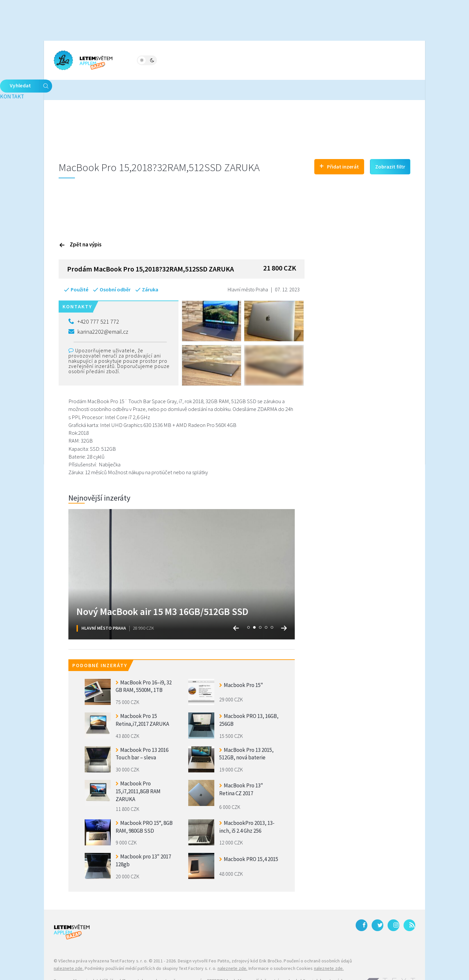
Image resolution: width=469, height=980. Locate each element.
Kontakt (303, 60)
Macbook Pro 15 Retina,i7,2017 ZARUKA (142, 699)
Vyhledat (394, 60)
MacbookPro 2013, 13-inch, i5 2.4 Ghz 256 (247, 806)
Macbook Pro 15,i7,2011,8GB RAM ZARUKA (138, 770)
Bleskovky (257, 60)
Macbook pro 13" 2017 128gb (143, 840)
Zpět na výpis (80, 224)
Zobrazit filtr (390, 146)
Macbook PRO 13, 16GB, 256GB (249, 699)
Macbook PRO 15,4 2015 (249, 839)
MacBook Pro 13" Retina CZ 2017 (241, 768)
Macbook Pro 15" (241, 664)
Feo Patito (219, 940)
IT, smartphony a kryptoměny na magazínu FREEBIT (172, 960)
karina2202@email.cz (98, 311)
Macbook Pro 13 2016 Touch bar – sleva (142, 733)
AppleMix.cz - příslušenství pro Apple (263, 960)
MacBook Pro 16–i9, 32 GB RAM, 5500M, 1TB (144, 666)
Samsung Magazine (73, 960)
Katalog (221, 60)
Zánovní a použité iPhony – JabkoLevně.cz (145, 968)
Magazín (135, 60)
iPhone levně (87, 968)
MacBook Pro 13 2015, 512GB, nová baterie (246, 733)
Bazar (192, 60)
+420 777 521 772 (94, 301)
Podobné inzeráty (100, 644)
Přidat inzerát (339, 145)
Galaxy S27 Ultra (206, 968)
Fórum (165, 60)
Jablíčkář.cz (107, 960)
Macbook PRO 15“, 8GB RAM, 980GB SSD (144, 806)
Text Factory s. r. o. (129, 940)
